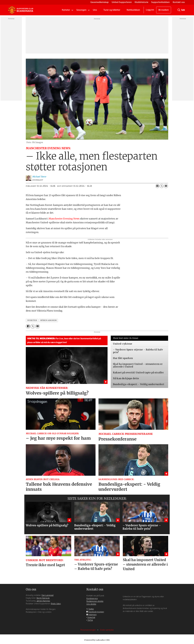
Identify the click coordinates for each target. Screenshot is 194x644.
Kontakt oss (179, 2)
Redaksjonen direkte (95, 601)
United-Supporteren (122, 2)
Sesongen (81, 10)
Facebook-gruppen (96, 612)
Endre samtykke (107, 630)
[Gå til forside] (21, 10)
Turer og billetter (112, 10)
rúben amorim (48, 320)
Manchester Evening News (64, 219)
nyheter (32, 320)
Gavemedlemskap (100, 2)
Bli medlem (164, 10)
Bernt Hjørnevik (43, 598)
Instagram (93, 615)
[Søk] (179, 10)
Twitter (91, 609)
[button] (163, 513)
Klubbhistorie (141, 2)
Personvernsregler (88, 630)
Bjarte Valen (56, 604)
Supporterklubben (160, 2)
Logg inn (150, 10)
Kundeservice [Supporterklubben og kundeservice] (92, 598)
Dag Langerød (47, 595)
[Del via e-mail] (166, 186)
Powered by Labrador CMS (97, 640)
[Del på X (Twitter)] (162, 186)
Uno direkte (91, 604)
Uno (95, 10)
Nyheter (66, 10)
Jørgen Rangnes (43, 601)
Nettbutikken (133, 10)
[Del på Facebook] (157, 186)
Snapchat (91, 617)
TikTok (90, 620)
